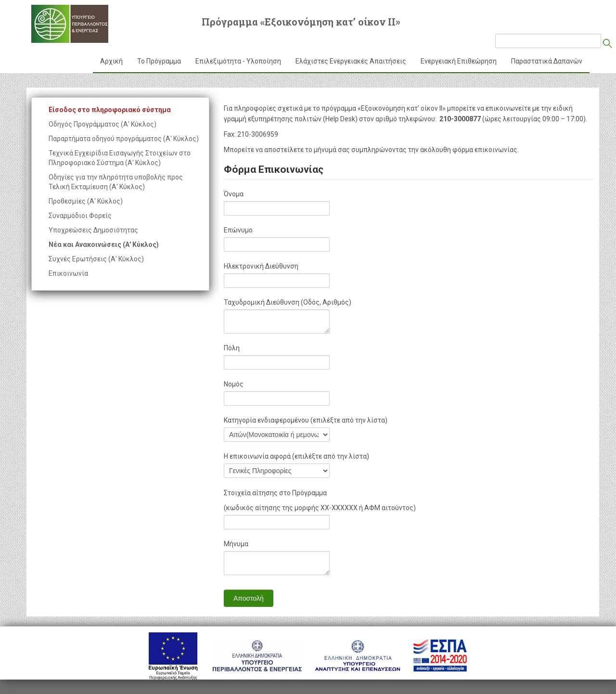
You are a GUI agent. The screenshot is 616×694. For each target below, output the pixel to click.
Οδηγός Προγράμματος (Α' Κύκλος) (103, 124)
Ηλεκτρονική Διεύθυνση (261, 266)
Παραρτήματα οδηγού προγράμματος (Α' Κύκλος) (124, 139)
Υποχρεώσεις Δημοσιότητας (93, 230)
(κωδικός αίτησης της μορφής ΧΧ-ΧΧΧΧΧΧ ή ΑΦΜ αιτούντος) (320, 508)
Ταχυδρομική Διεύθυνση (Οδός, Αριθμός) (288, 302)
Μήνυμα (236, 544)
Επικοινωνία (68, 273)
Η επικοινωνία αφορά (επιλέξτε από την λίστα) (296, 456)
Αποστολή (249, 598)
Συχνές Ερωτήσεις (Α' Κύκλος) (96, 259)
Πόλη (232, 348)
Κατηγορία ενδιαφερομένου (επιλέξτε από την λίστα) (306, 420)
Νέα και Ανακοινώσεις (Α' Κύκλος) (104, 244)
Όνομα (234, 194)
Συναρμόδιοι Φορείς (80, 216)
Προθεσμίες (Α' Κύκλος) (86, 201)
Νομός (234, 384)
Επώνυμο (238, 230)
